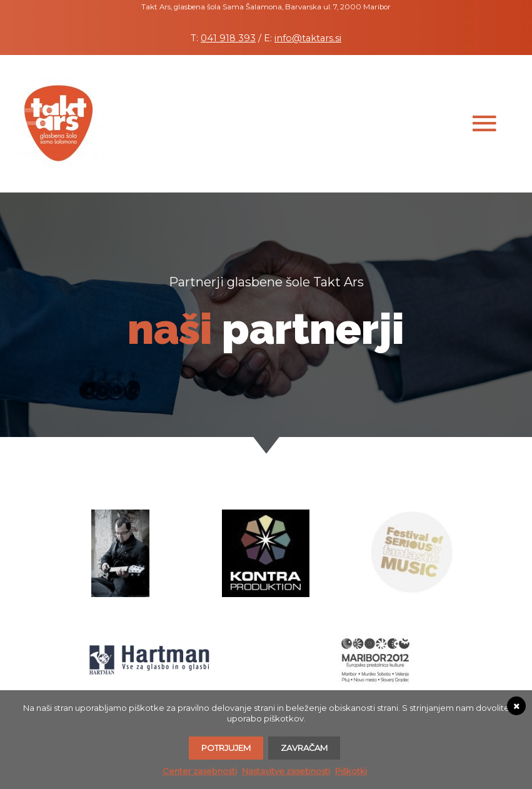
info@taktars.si (308, 38)
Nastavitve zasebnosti (286, 771)
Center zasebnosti (200, 771)
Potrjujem (226, 748)
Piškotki (351, 771)
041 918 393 (228, 38)
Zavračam (304, 748)
